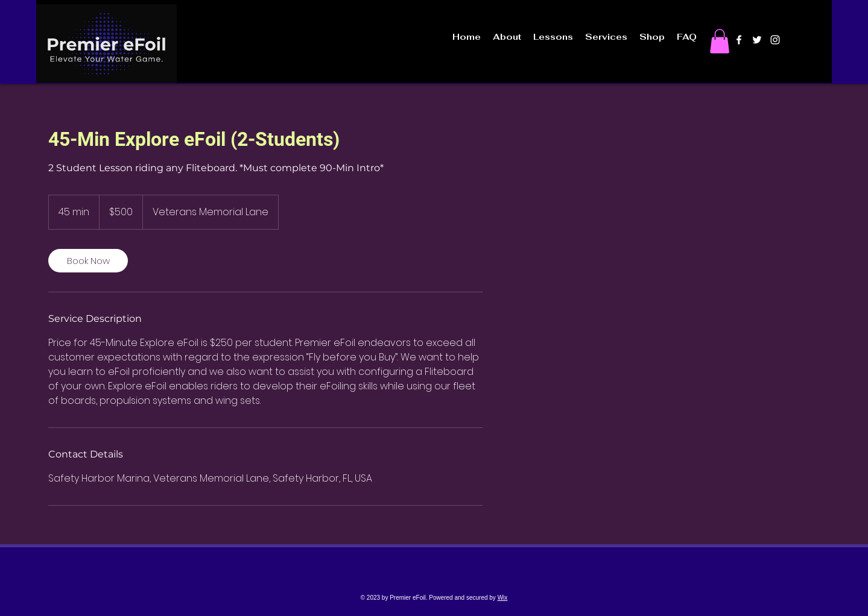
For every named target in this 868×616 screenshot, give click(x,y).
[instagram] (775, 40)
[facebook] (739, 40)
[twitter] (757, 40)
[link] (88, 261)
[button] (720, 41)
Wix (503, 598)
